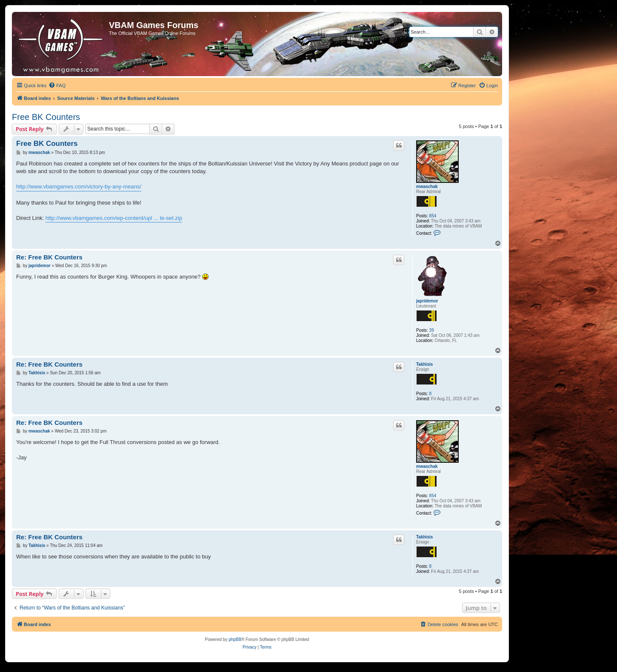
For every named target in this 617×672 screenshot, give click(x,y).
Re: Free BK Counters (49, 257)
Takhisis (424, 364)
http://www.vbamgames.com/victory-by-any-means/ (79, 187)
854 (433, 216)
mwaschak (427, 187)
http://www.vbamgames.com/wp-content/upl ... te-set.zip (114, 218)
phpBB (235, 639)
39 (432, 330)
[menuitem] (57, 85)
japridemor (427, 301)
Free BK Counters (46, 117)
